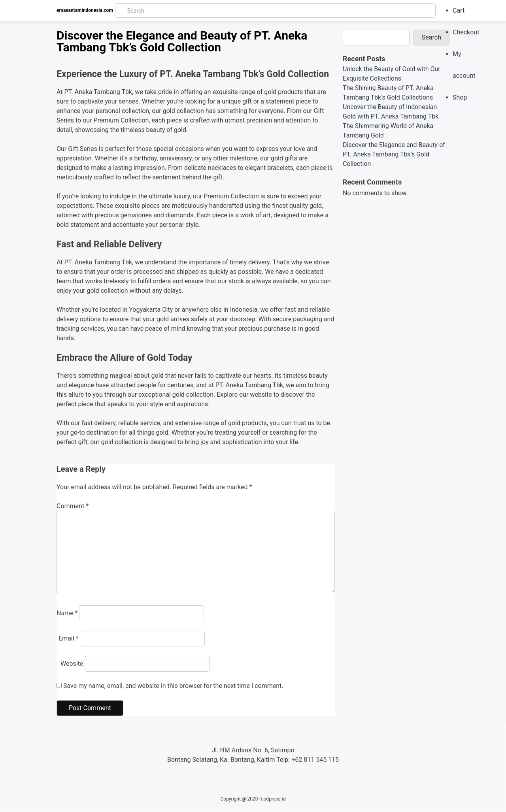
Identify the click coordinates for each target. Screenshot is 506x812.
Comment (73, 506)
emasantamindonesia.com (85, 10)
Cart (459, 10)
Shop (460, 97)
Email (68, 638)
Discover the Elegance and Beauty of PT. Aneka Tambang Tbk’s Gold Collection (394, 154)
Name (67, 613)
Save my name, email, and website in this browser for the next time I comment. (173, 686)
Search (431, 37)
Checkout (466, 32)
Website (72, 664)
